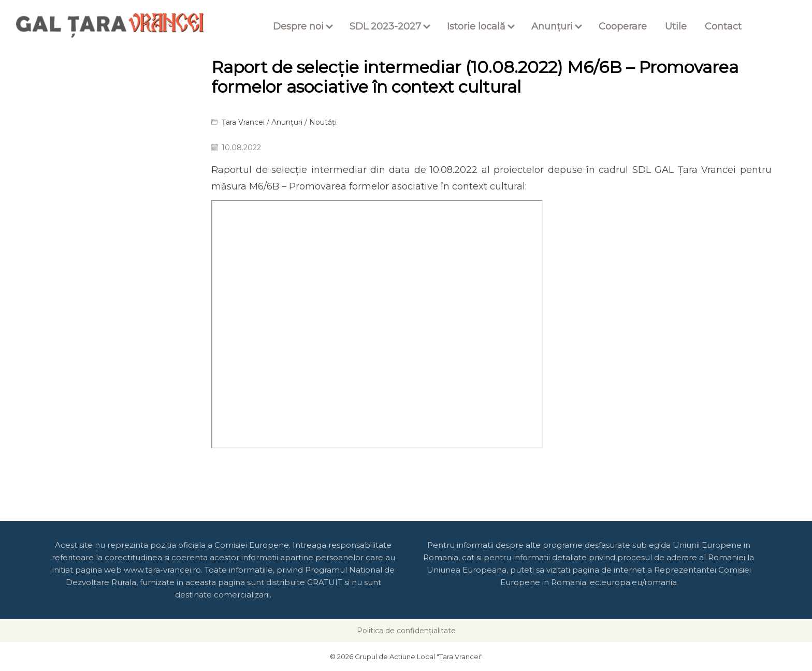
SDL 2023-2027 (385, 26)
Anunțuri (552, 26)
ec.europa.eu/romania (633, 582)
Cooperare (623, 26)
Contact (723, 26)
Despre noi (298, 26)
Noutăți (323, 122)
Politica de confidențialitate (406, 631)
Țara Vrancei (243, 122)
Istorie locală (476, 26)
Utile (676, 26)
